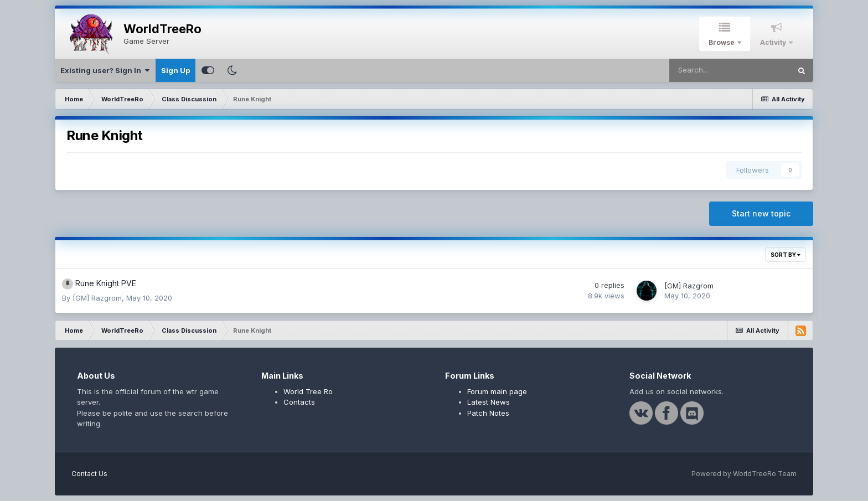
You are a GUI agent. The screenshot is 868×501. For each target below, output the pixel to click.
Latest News (489, 402)
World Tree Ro (308, 391)
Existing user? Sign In (105, 70)
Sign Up (175, 70)
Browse (722, 42)
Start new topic (761, 213)
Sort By (786, 255)
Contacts (299, 402)
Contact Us (89, 474)
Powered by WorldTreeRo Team (744, 474)
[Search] (730, 70)
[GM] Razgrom (97, 298)
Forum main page (497, 391)
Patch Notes (488, 413)
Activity (774, 42)
